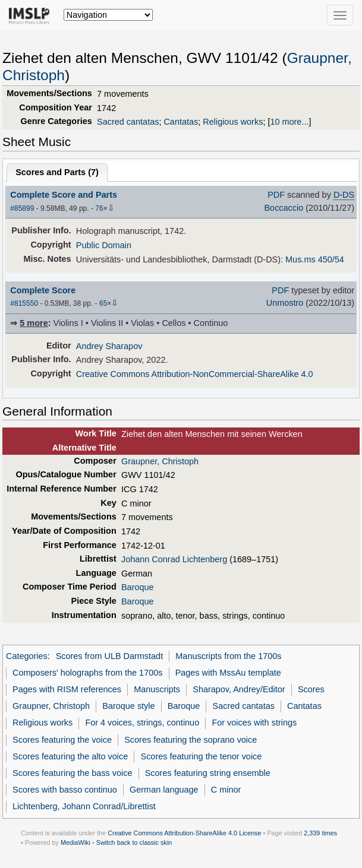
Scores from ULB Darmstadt (110, 656)
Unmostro (285, 303)
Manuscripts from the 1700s (228, 656)
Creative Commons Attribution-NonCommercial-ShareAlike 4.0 (195, 374)
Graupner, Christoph (160, 461)
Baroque (138, 587)
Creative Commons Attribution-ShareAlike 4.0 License (184, 833)
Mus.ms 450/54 (315, 259)
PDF (276, 195)
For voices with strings (254, 723)
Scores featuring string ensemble (208, 773)
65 (103, 303)
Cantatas (181, 122)
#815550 (24, 303)
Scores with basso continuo (65, 790)
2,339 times (320, 833)
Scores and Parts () (57, 172)
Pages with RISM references (67, 689)
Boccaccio (284, 208)
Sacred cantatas (128, 122)
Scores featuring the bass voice (72, 773)
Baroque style (128, 706)
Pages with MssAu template (228, 673)
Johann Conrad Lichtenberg (174, 559)
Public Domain (104, 245)
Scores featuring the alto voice (70, 756)
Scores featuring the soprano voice (191, 740)
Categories (27, 656)
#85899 (22, 208)
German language (164, 790)
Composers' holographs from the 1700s (87, 673)
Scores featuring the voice (62, 740)
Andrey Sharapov (109, 346)
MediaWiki (75, 842)
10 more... (289, 122)
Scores (311, 689)
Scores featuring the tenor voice (202, 756)
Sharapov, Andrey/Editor (239, 689)
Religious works (233, 122)
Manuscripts (157, 689)
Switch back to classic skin (134, 842)
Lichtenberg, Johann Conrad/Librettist (84, 806)
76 (99, 208)
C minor (226, 790)
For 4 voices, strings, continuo (142, 723)
